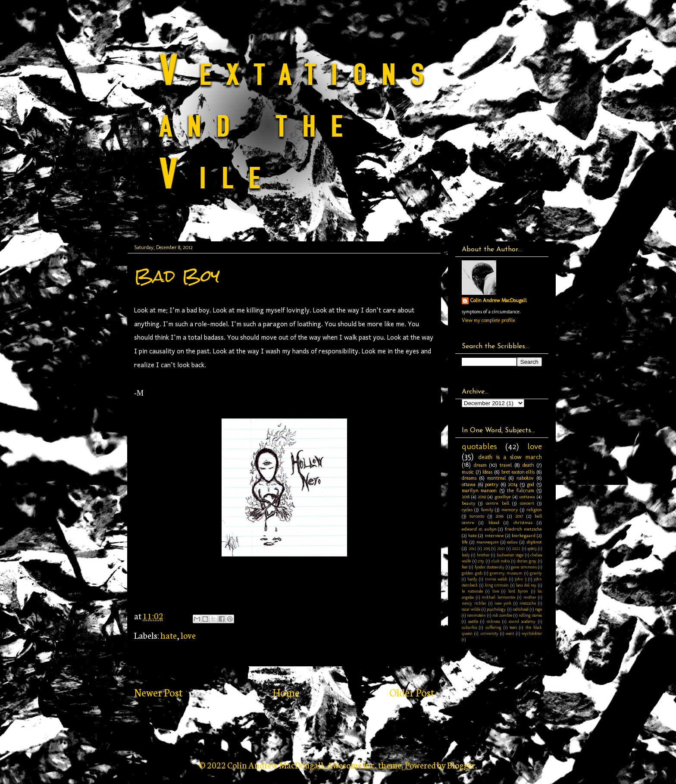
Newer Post (158, 692)
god (530, 484)
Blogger (461, 765)
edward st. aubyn (479, 529)
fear (465, 567)
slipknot (534, 542)
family (487, 510)
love (188, 635)
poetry (492, 484)
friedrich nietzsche (523, 529)
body (466, 555)
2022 (516, 548)
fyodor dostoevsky (490, 567)
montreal (497, 478)
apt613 (532, 548)
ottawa (469, 484)
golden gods (472, 573)
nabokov (525, 478)
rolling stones (530, 615)
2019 (482, 497)
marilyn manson (479, 490)
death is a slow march (510, 457)
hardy (472, 579)
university (489, 633)
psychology (496, 609)
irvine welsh (496, 579)
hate (169, 635)
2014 (513, 484)
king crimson (497, 585)
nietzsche (528, 603)
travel (506, 465)
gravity (536, 573)
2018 (466, 497)
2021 (501, 548)
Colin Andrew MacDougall (499, 300)
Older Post (412, 692)
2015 (487, 548)
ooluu (512, 542)
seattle (473, 621)
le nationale (472, 591)
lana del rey (526, 585)
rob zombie (502, 615)
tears (513, 627)
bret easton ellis (518, 472)
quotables (479, 446)
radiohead (521, 609)
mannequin (488, 542)
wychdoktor (532, 633)
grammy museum (506, 573)
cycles (467, 510)
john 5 (520, 579)
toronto (477, 516)
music (468, 472)
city (481, 561)
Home (286, 692)
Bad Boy (177, 276)
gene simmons (524, 567)
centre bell (497, 503)
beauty (468, 503)
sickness (493, 621)
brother (483, 555)
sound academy (522, 621)
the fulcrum (520, 490)
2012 (473, 548)
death (528, 465)
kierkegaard (524, 536)
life (465, 542)
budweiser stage (510, 555)
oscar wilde (471, 609)
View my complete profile (488, 320)
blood (494, 523)
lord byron (518, 591)
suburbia (469, 627)
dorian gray (527, 561)
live (496, 591)
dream (480, 465)
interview (494, 536)
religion (534, 510)
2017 (519, 516)
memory (510, 510)
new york (503, 603)
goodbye (503, 497)
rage (538, 609)
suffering (493, 627)
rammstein (476, 615)
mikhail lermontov (499, 597)
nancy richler (474, 603)
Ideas (487, 472)
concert (527, 503)
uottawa (527, 497)
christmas (523, 523)
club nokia (501, 561)
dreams (469, 478)
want (510, 633)
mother (530, 597)
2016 (499, 516)
